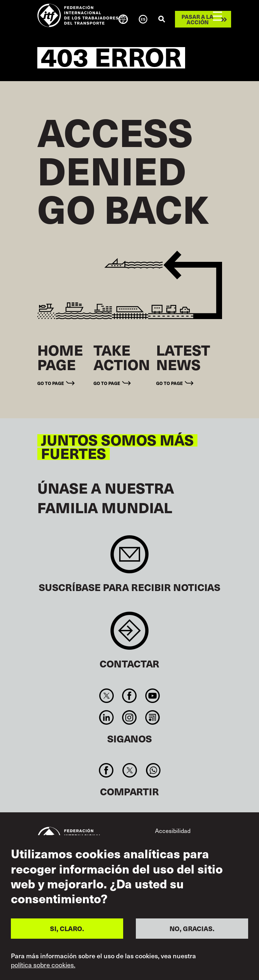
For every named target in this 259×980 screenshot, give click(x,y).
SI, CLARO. (67, 928)
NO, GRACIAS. (192, 928)
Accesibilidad (173, 830)
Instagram (129, 717)
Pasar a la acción (197, 19)
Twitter (107, 696)
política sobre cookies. (43, 965)
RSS (152, 717)
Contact (129, 634)
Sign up (129, 558)
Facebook (129, 696)
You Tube (152, 696)
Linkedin (107, 717)
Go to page (51, 383)
